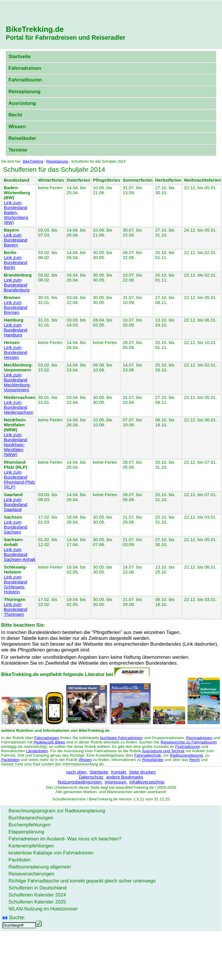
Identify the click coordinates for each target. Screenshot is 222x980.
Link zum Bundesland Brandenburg (17, 285)
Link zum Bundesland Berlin (16, 262)
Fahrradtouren (25, 80)
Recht (15, 115)
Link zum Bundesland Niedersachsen (19, 407)
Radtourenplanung (186, 755)
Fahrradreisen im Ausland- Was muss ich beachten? (65, 839)
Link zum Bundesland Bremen (16, 307)
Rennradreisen (199, 738)
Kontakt (119, 772)
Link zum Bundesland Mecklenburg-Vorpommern (17, 382)
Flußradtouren (188, 747)
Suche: (17, 917)
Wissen (17, 127)
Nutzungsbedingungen (80, 782)
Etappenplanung (26, 832)
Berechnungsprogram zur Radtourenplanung (57, 811)
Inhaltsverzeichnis (147, 782)
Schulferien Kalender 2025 (37, 902)
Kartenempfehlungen (31, 846)
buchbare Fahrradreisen (121, 738)
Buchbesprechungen (31, 818)
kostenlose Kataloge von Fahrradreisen (51, 853)
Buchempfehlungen (30, 825)
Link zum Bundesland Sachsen (16, 527)
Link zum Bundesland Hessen (16, 352)
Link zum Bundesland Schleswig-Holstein (16, 584)
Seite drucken (142, 772)
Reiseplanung (25, 92)
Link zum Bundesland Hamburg (16, 330)
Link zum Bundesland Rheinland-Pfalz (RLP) (19, 479)
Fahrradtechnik (148, 755)
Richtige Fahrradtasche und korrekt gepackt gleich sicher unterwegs (82, 881)
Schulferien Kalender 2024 (37, 895)
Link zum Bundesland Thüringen (16, 609)
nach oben (77, 772)
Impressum (116, 782)
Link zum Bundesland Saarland (16, 504)
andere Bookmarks (125, 777)
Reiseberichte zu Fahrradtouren (189, 742)
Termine (18, 150)
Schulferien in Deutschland (38, 888)
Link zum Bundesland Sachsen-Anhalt (19, 554)
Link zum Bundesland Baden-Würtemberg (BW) (16, 212)
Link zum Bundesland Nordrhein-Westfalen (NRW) (16, 445)
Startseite (20, 57)
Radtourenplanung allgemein (40, 867)
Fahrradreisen (25, 68)
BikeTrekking (33, 161)
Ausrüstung (22, 103)
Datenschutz (92, 777)
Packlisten (10, 760)
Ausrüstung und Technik (163, 751)
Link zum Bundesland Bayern (16, 240)
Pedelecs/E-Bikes (49, 742)
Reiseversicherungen (31, 874)
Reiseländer (22, 138)
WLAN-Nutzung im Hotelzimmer (43, 909)
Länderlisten (37, 751)
